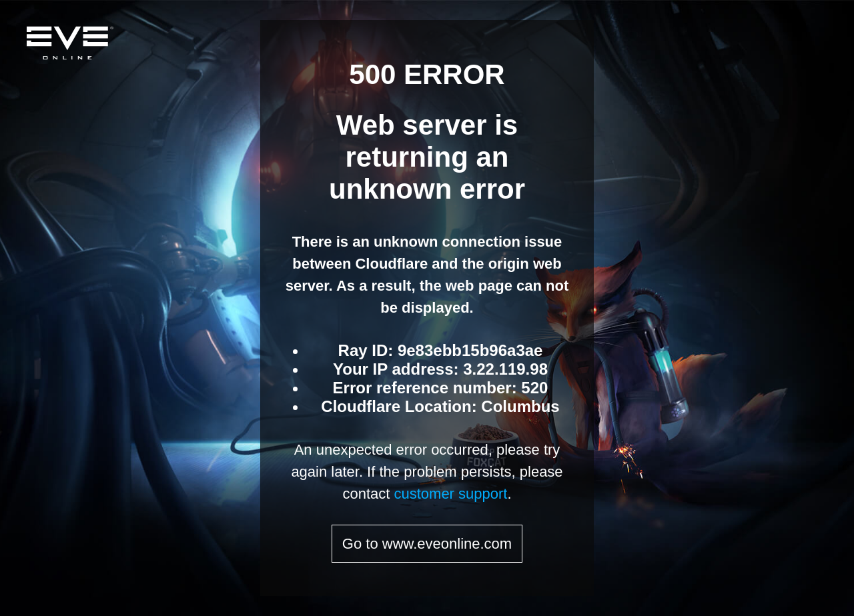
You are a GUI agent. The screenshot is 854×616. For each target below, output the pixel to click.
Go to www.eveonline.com (427, 544)
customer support (450, 494)
